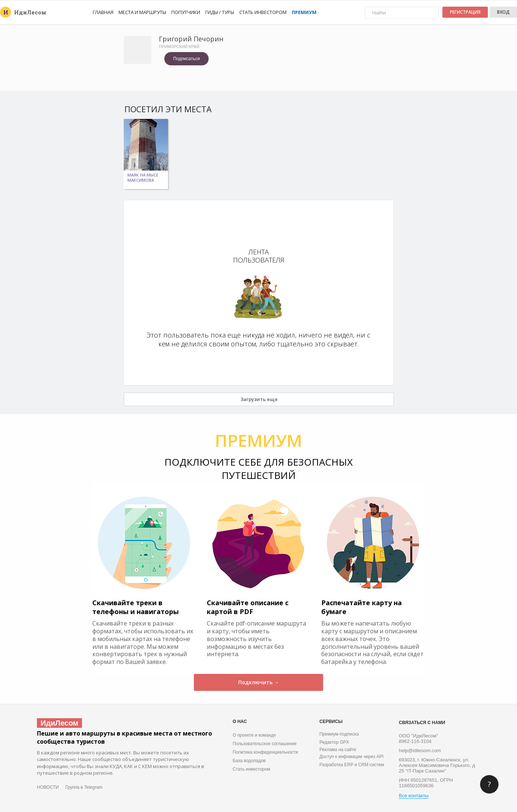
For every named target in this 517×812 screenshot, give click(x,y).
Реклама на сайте (338, 750)
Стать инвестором (263, 12)
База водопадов (249, 761)
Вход (503, 12)
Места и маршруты (142, 12)
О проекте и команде (254, 735)
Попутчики (186, 12)
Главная (103, 12)
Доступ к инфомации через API (352, 757)
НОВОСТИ (48, 787)
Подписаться (186, 59)
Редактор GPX (334, 742)
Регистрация (465, 12)
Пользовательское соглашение (265, 744)
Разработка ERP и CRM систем (352, 765)
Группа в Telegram (84, 787)
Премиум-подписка (339, 734)
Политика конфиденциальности (265, 752)
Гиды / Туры (220, 12)
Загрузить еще (259, 399)
